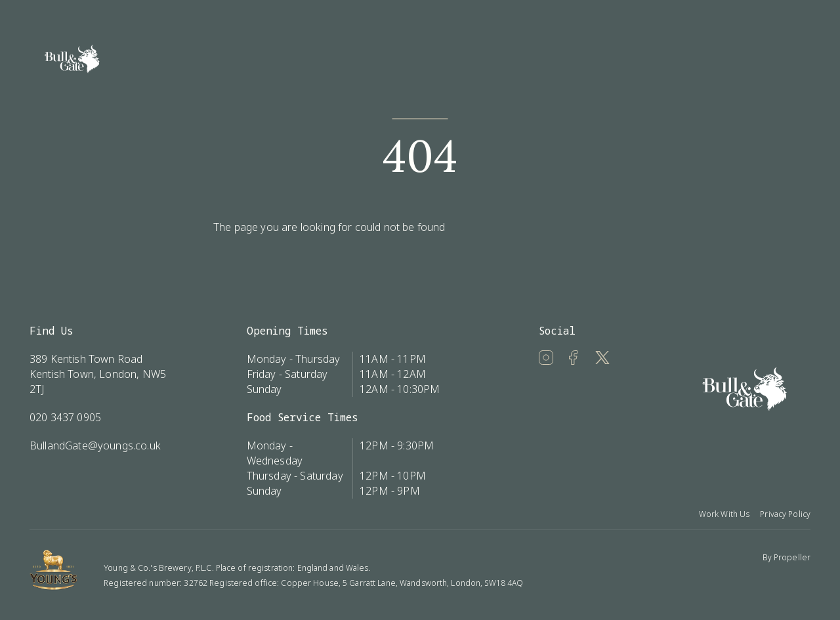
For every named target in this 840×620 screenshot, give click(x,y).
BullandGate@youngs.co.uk (95, 445)
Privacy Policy (785, 514)
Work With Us (724, 514)
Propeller (792, 557)
